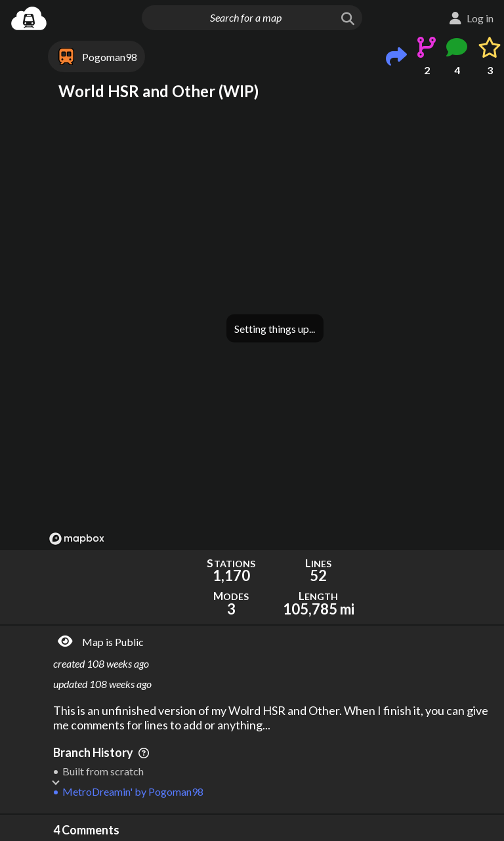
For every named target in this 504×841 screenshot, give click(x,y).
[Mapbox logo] (77, 539)
